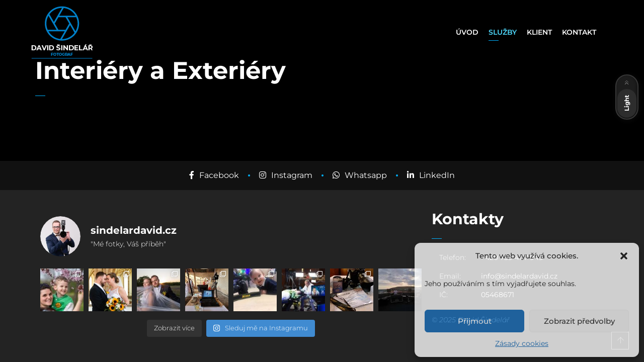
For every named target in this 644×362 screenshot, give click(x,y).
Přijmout (475, 321)
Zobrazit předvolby (579, 321)
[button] (624, 256)
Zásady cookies (522, 343)
